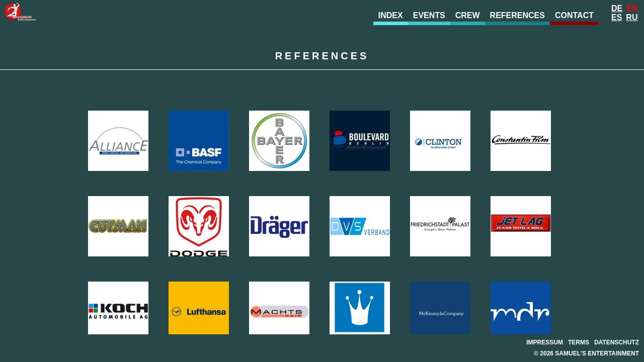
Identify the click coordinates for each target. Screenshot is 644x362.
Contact (574, 15)
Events (429, 15)
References (517, 15)
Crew (468, 15)
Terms (579, 342)
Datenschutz (617, 342)
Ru (632, 17)
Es (617, 17)
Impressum (545, 342)
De (617, 8)
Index (391, 15)
